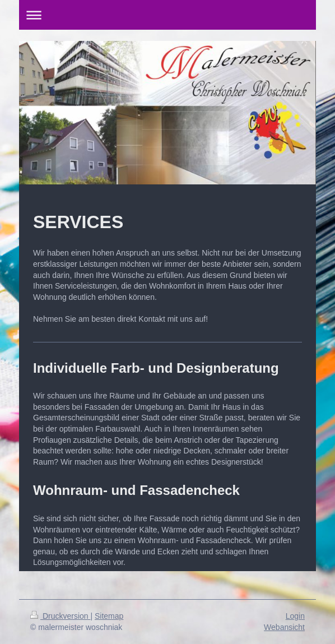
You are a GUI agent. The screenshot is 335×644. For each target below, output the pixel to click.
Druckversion (60, 616)
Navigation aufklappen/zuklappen (167, 15)
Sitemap (109, 616)
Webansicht (284, 627)
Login (295, 616)
